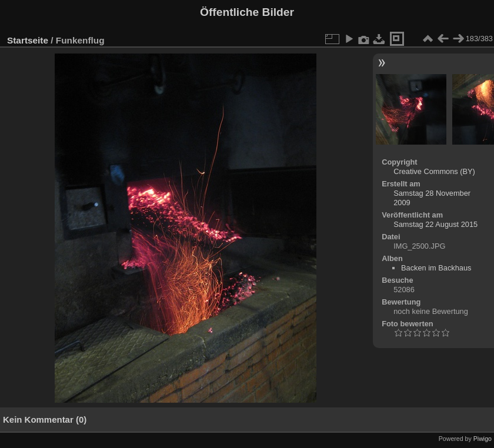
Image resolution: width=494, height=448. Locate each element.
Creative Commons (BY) (434, 171)
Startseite (28, 40)
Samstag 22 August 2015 (435, 224)
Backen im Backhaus (436, 268)
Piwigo (483, 439)
